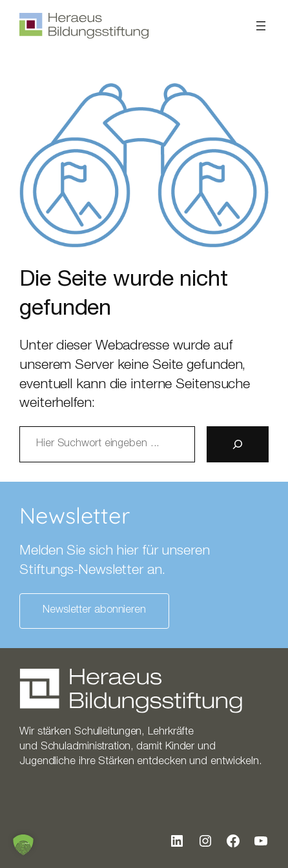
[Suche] (238, 444)
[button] (23, 845)
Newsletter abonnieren (94, 610)
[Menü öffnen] (261, 26)
